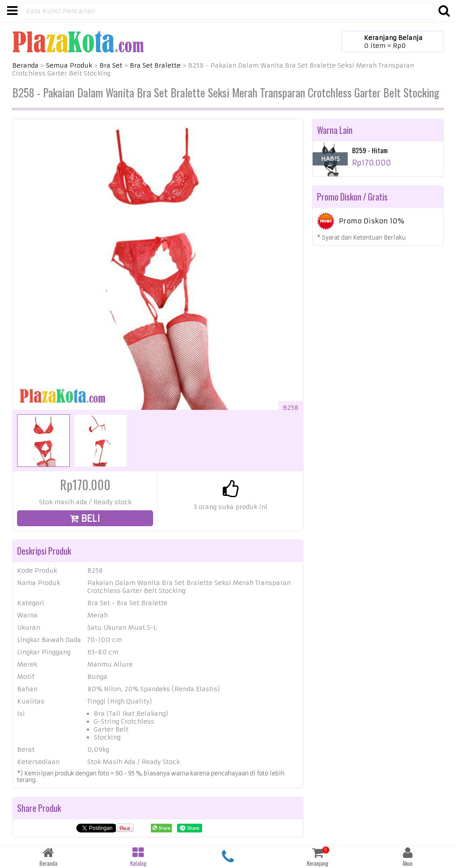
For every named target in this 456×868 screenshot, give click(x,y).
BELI (85, 518)
